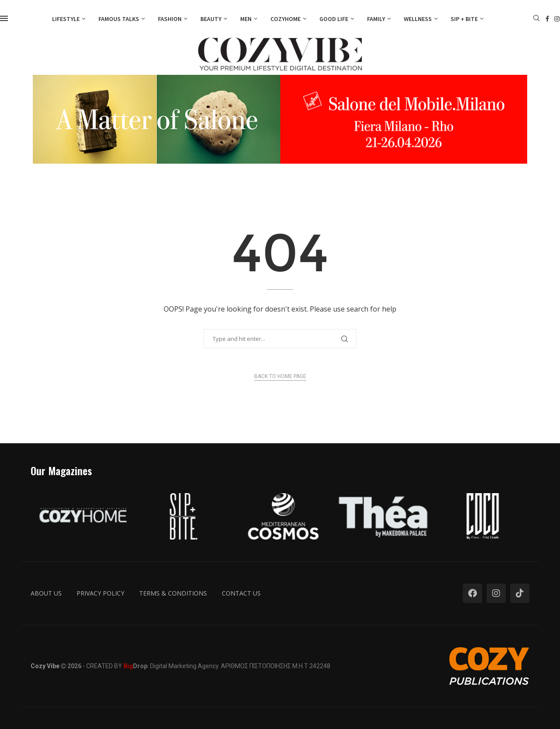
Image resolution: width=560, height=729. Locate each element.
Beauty (211, 19)
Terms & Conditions (173, 593)
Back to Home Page (280, 376)
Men (246, 19)
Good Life (334, 19)
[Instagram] (557, 19)
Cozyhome (285, 19)
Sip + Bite (464, 19)
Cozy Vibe (45, 666)
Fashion (170, 19)
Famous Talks (119, 19)
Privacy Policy (100, 593)
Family (376, 19)
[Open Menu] (4, 18)
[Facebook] (547, 19)
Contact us (241, 593)
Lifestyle (66, 19)
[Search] (536, 19)
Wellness (418, 19)
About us (46, 593)
